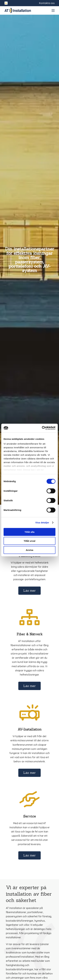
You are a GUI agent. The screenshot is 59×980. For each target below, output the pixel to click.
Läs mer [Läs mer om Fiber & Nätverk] (30, 686)
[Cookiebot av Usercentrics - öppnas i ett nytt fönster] (42, 428)
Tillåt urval (30, 541)
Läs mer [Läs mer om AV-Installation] (30, 773)
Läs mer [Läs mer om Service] (30, 855)
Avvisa (30, 550)
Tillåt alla (30, 532)
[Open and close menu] (53, 11)
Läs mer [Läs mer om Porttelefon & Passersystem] (30, 590)
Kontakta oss (47, 3)
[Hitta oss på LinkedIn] (6, 3)
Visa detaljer (42, 523)
